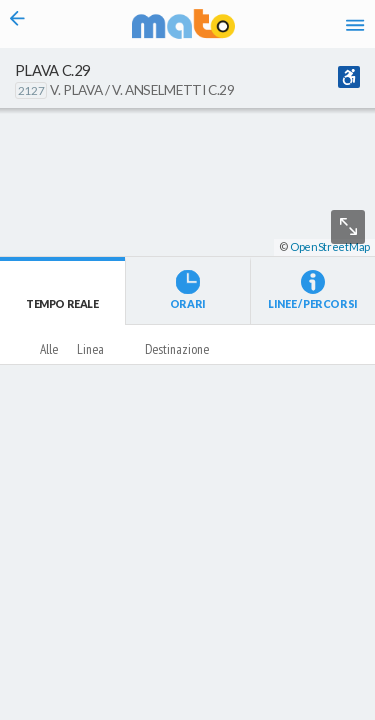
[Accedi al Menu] (355, 24)
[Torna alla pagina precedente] (17, 24)
